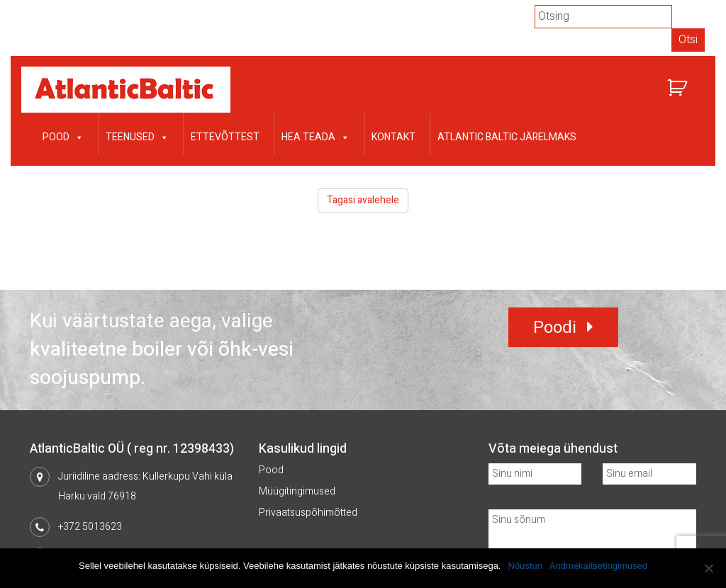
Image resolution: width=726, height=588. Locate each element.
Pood (63, 136)
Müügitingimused (297, 491)
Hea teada (315, 136)
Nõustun (525, 566)
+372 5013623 (90, 527)
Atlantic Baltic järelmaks (507, 137)
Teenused (137, 136)
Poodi (555, 328)
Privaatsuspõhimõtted (308, 513)
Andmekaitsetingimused (598, 566)
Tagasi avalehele (363, 200)
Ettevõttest (225, 137)
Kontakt (393, 137)
